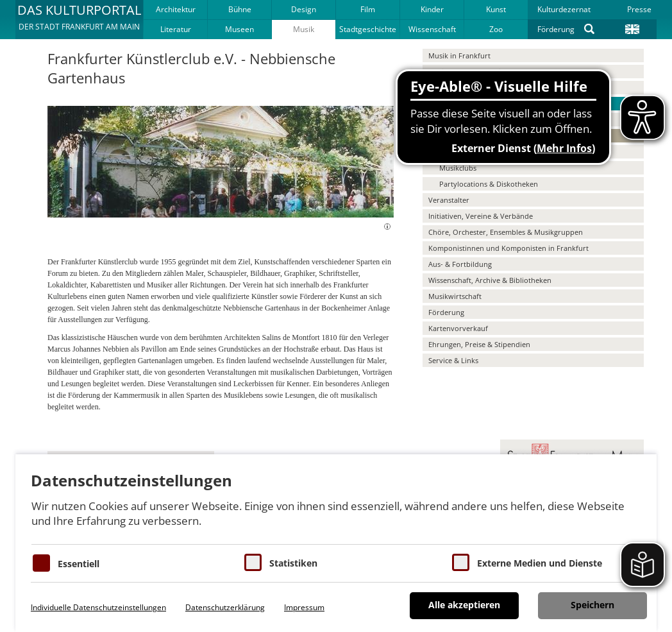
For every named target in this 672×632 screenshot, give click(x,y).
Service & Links (453, 360)
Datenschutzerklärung (225, 607)
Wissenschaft (432, 29)
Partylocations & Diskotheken (489, 184)
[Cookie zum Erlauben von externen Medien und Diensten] (461, 562)
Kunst (496, 9)
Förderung (556, 29)
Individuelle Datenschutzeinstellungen (98, 607)
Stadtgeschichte (368, 29)
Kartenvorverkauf (458, 328)
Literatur (176, 29)
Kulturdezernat (564, 9)
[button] (79, 19)
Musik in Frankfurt (459, 56)
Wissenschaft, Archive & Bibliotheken (490, 280)
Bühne (240, 9)
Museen (239, 29)
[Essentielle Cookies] (41, 563)
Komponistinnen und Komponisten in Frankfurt (508, 248)
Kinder (432, 9)
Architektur (176, 9)
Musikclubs (458, 168)
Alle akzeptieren (464, 605)
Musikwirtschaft (455, 296)
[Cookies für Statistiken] (253, 562)
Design (304, 9)
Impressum (304, 607)
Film (368, 9)
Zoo (496, 29)
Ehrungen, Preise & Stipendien (479, 344)
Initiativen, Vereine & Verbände (481, 216)
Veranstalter (449, 200)
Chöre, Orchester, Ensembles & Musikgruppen (506, 232)
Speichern (592, 605)
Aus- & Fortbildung (460, 264)
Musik (304, 29)
